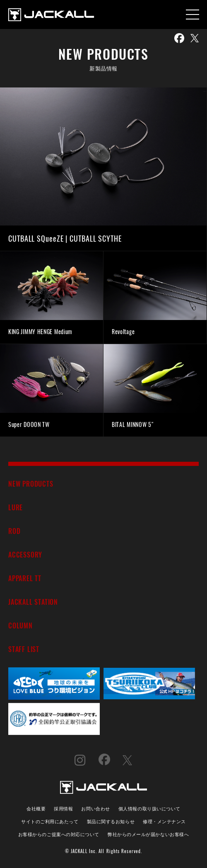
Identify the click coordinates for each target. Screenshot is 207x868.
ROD (14, 531)
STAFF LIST (24, 649)
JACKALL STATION (33, 602)
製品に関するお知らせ (111, 821)
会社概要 (36, 808)
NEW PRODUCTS (31, 484)
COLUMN (20, 625)
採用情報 (63, 808)
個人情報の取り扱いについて (149, 808)
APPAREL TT (25, 578)
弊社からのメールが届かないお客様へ (148, 834)
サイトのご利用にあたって (50, 821)
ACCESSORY (25, 554)
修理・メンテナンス (164, 821)
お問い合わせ (95, 808)
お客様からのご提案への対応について (59, 834)
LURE (16, 507)
